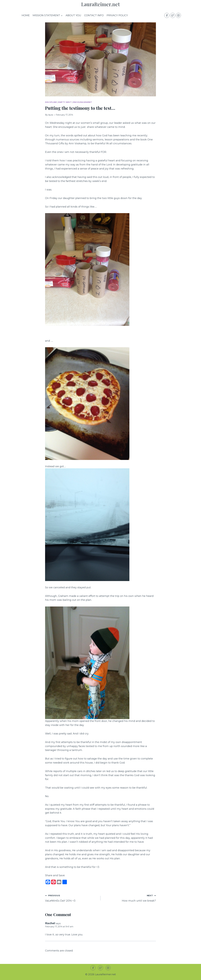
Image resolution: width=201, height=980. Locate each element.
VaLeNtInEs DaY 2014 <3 (72, 898)
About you (73, 15)
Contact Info (94, 15)
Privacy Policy (117, 15)
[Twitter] (173, 15)
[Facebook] (167, 15)
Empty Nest (65, 102)
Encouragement (82, 102)
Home (26, 15)
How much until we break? (129, 898)
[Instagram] (178, 15)
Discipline (51, 102)
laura (51, 115)
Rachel (50, 923)
